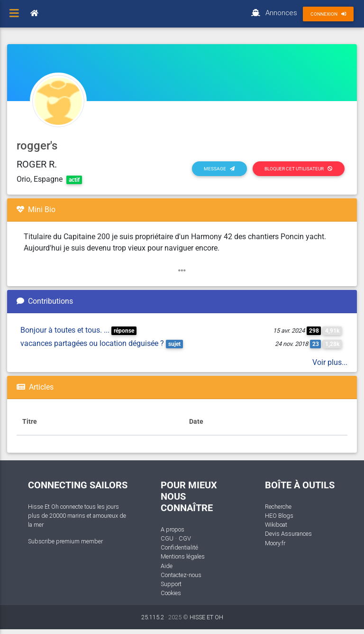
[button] (182, 271)
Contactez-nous (181, 575)
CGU (167, 538)
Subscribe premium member (65, 541)
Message (219, 169)
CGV (185, 538)
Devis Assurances (288, 534)
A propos (173, 529)
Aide (167, 566)
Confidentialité (179, 547)
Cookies (171, 593)
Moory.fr (275, 543)
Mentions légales (183, 556)
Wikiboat (276, 525)
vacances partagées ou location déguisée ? (92, 343)
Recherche (278, 507)
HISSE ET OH (206, 617)
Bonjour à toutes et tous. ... (65, 330)
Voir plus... (330, 362)
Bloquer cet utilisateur (298, 169)
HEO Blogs (279, 516)
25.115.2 (153, 617)
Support (171, 584)
